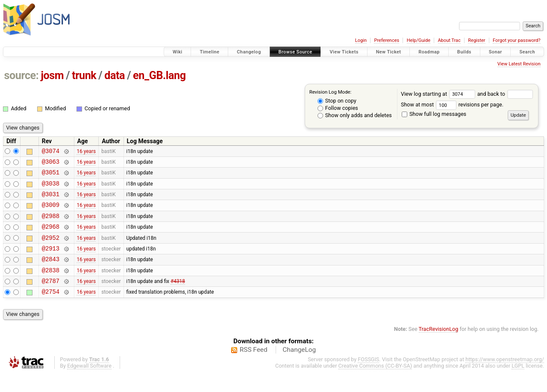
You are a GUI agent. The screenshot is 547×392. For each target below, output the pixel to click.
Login (361, 40)
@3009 (51, 212)
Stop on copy (337, 101)
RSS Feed (254, 368)
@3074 (51, 152)
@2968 (51, 237)
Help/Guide (419, 40)
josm (52, 75)
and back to (505, 94)
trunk (84, 75)
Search (527, 52)
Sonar (496, 52)
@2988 (51, 225)
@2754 (51, 309)
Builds (464, 52)
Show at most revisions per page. (452, 105)
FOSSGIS (368, 377)
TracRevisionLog (439, 347)
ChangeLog (299, 368)
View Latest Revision (519, 64)
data (115, 75)
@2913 (51, 261)
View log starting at (439, 94)
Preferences (387, 40)
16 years (86, 152)
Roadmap (429, 52)
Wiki (178, 52)
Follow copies (338, 108)
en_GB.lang (159, 75)
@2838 (51, 285)
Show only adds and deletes (355, 115)
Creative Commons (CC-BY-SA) (375, 384)
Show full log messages (434, 114)
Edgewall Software (89, 384)
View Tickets (344, 52)
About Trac (449, 40)
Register (476, 40)
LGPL (518, 384)
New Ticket (389, 52)
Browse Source (296, 52)
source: (22, 75)
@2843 (51, 273)
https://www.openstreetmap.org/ (505, 377)
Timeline (209, 52)
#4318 (178, 298)
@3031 (51, 200)
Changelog (249, 52)
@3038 (51, 188)
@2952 (51, 249)
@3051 (51, 176)
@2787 (51, 297)
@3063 (51, 164)
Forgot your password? (517, 40)
